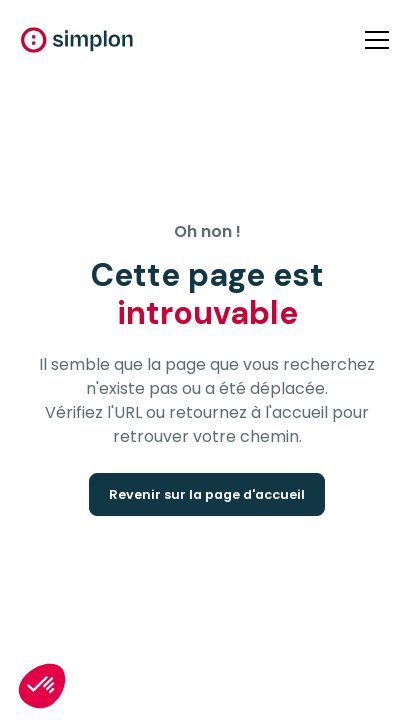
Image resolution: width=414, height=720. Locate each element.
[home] (77, 40)
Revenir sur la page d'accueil (207, 494)
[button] (373, 40)
